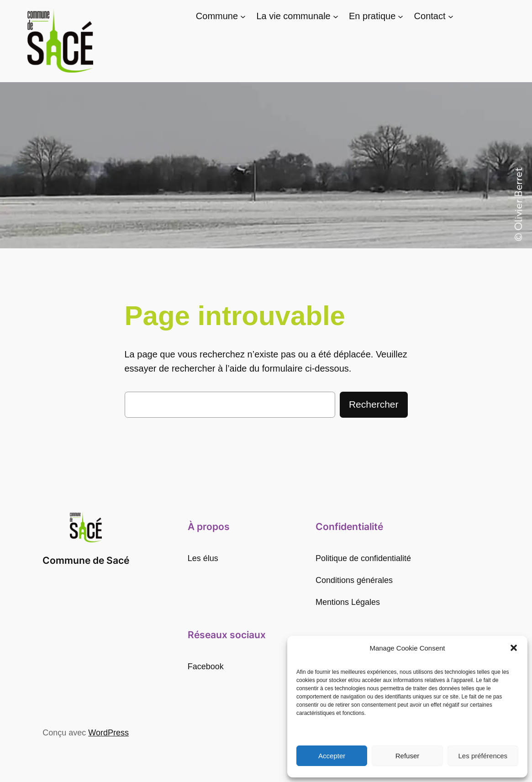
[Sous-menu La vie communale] (336, 16)
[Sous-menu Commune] (243, 16)
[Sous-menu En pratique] (400, 16)
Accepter (332, 756)
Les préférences (483, 756)
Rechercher (374, 404)
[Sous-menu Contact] (451, 16)
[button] (514, 648)
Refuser (408, 756)
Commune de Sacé (86, 560)
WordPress (108, 733)
